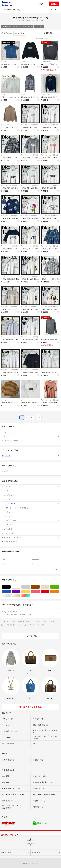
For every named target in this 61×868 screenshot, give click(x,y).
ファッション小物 (32, 520)
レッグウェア (32, 525)
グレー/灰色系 (30, 587)
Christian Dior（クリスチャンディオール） (17, 26)
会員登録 (54, 4)
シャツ (3, 94)
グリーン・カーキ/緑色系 (59, 587)
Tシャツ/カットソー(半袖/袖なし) (30, 125)
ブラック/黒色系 (11, 587)
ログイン (43, 4)
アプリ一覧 (36, 853)
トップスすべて (33, 504)
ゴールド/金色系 (20, 596)
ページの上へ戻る (31, 636)
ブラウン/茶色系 (40, 587)
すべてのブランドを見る (31, 707)
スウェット (24, 62)
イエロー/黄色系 (30, 591)
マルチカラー (30, 596)
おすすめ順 (19, 33)
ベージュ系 (49, 587)
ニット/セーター (46, 62)
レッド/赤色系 (49, 591)
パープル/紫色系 (20, 591)
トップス (39, 26)
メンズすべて (32, 495)
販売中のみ (7, 33)
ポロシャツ (4, 62)
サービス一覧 (6, 853)
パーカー (33, 512)
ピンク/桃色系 (40, 591)
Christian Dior (30, 456)
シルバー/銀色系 (11, 596)
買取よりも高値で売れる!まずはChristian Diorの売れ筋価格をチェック (30, 613)
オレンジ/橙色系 (59, 591)
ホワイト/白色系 (20, 587)
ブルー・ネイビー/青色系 (11, 591)
